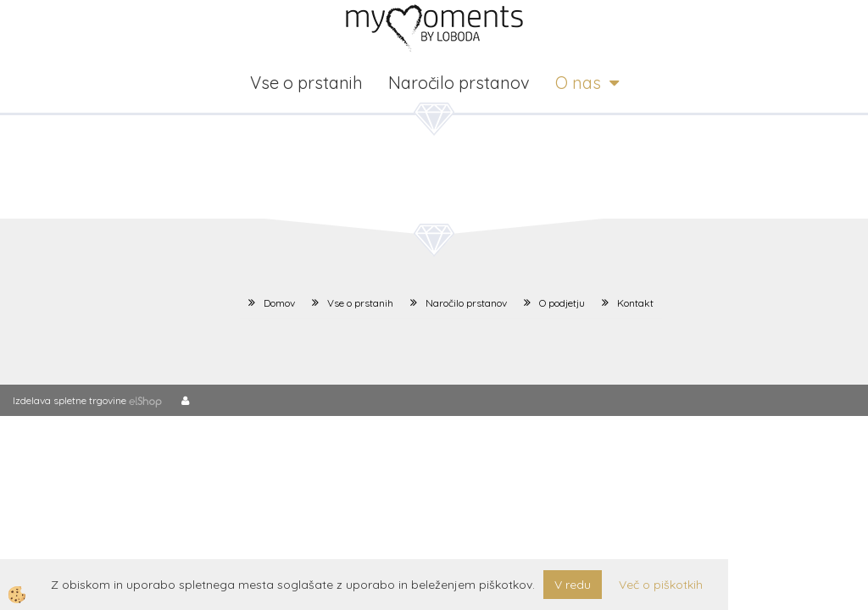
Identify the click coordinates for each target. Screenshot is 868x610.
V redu (573, 585)
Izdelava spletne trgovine (70, 400)
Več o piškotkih (661, 585)
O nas (578, 83)
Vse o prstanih (306, 83)
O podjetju (562, 303)
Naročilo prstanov (459, 83)
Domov (279, 303)
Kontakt (635, 303)
